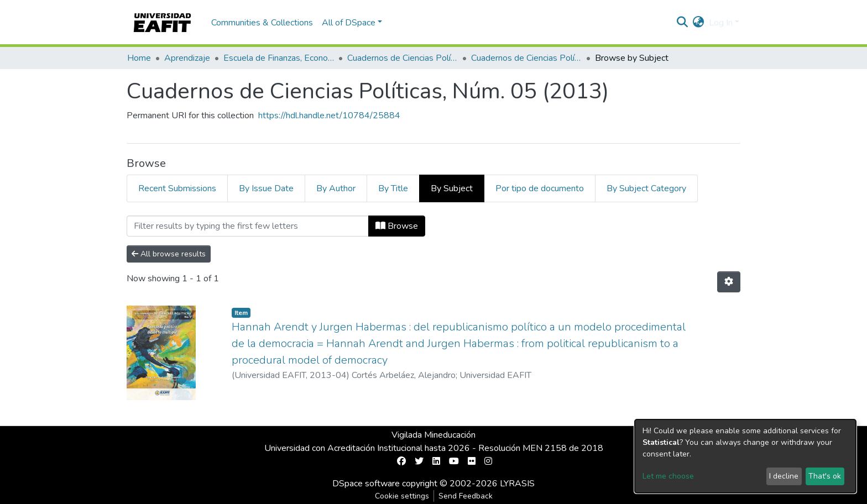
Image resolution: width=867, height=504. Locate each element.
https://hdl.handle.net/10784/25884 (329, 116)
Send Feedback (466, 496)
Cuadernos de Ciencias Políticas (403, 58)
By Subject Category (646, 188)
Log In (721, 23)
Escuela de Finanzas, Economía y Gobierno (279, 58)
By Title (393, 188)
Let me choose (668, 476)
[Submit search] (683, 23)
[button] (699, 23)
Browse (397, 226)
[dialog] (745, 456)
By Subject (452, 188)
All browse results (169, 254)
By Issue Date (266, 188)
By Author (336, 188)
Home (139, 58)
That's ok (825, 476)
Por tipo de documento (540, 188)
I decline (784, 476)
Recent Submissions (177, 188)
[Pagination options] (729, 282)
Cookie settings (402, 496)
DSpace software (366, 484)
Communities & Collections (262, 23)
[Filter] (248, 226)
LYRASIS (517, 484)
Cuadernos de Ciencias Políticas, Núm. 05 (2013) (526, 58)
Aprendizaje (187, 58)
